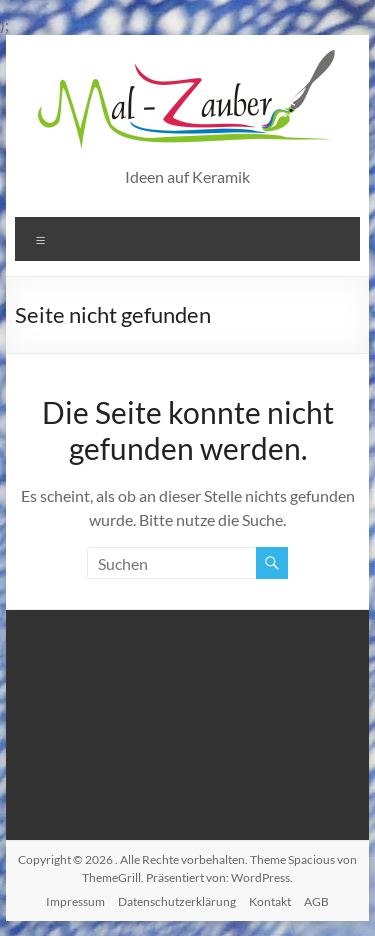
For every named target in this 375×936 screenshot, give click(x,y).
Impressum (75, 901)
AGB (316, 901)
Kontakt (270, 901)
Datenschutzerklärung (177, 901)
